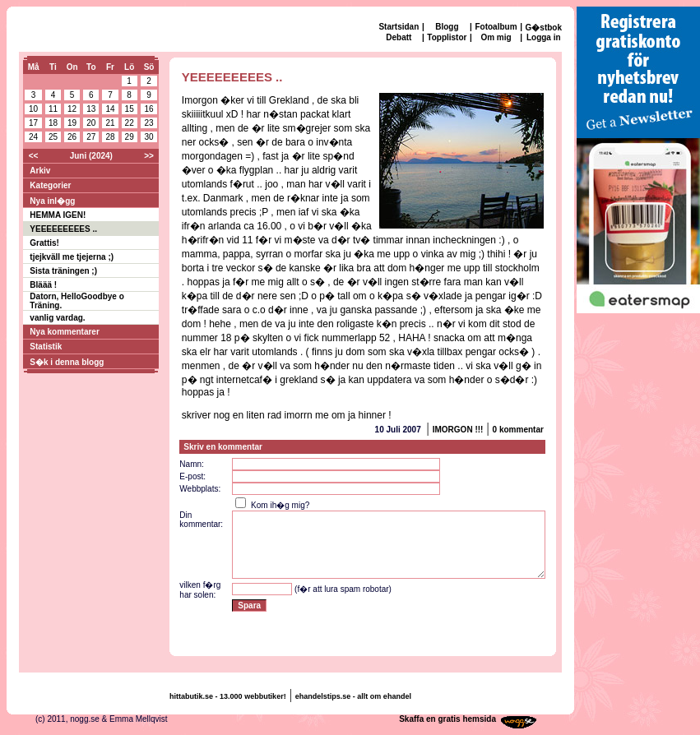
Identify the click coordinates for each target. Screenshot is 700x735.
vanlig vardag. (57, 318)
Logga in (544, 37)
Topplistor (447, 37)
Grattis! (44, 243)
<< (34, 156)
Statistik (46, 347)
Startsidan (399, 27)
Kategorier (50, 185)
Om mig (496, 37)
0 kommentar (518, 430)
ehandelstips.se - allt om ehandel (353, 696)
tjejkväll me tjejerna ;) (72, 257)
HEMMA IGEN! (58, 215)
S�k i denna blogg (67, 362)
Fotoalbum (496, 27)
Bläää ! (43, 285)
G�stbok (544, 28)
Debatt (399, 37)
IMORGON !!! (458, 430)
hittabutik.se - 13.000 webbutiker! (228, 696)
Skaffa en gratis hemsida (447, 719)
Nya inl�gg (52, 201)
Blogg (447, 27)
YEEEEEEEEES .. (63, 229)
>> (149, 156)
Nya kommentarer (64, 332)
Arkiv (40, 171)
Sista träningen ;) (63, 271)
